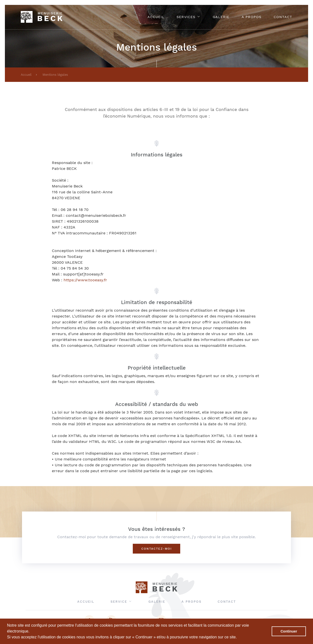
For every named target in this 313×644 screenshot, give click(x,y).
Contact (283, 17)
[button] (239, 638)
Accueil (156, 17)
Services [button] (189, 17)
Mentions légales (55, 75)
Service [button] (121, 602)
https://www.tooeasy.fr (85, 280)
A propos (252, 17)
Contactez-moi (157, 549)
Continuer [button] (289, 631)
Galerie (221, 17)
